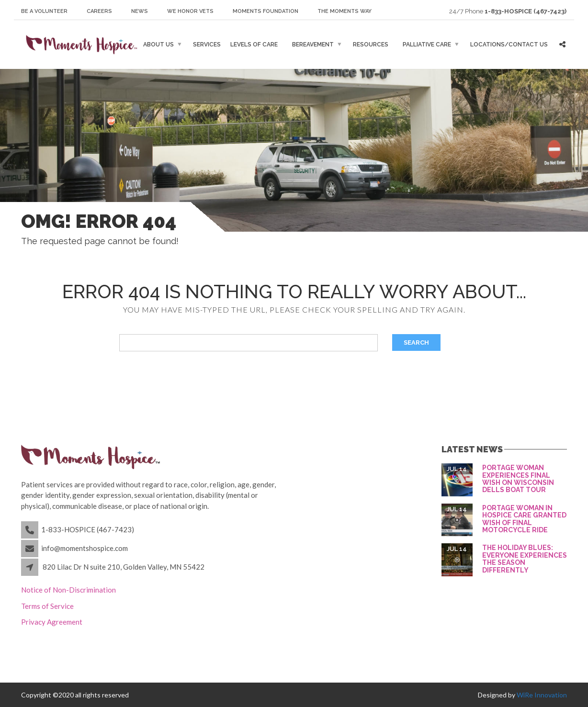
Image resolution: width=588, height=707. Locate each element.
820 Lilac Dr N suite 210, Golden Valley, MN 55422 (124, 567)
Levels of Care (254, 45)
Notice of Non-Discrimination (68, 590)
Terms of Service (47, 606)
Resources (371, 45)
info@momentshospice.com (85, 548)
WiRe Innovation (542, 695)
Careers (99, 11)
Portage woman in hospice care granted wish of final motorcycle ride (524, 519)
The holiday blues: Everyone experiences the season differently (525, 559)
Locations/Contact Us (509, 45)
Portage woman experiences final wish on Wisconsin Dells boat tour (518, 479)
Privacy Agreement (52, 622)
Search (416, 342)
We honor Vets (190, 11)
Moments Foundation (266, 11)
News (140, 11)
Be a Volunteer (44, 11)
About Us (158, 45)
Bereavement (313, 45)
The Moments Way (345, 11)
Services (207, 45)
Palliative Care (427, 45)
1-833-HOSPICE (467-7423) (88, 529)
